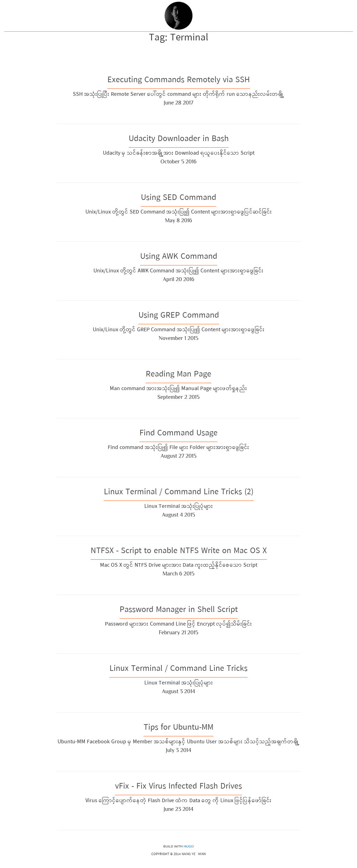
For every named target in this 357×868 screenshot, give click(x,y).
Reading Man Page (178, 375)
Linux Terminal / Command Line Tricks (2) (179, 493)
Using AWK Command (179, 257)
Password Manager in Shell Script (179, 610)
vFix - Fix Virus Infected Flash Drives (178, 787)
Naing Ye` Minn (194, 854)
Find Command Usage (178, 434)
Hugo (189, 846)
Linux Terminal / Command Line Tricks (178, 669)
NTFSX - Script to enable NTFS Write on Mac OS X (179, 552)
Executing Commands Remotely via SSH (179, 81)
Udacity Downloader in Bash (179, 139)
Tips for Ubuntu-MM (178, 728)
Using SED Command (178, 198)
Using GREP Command (179, 316)
